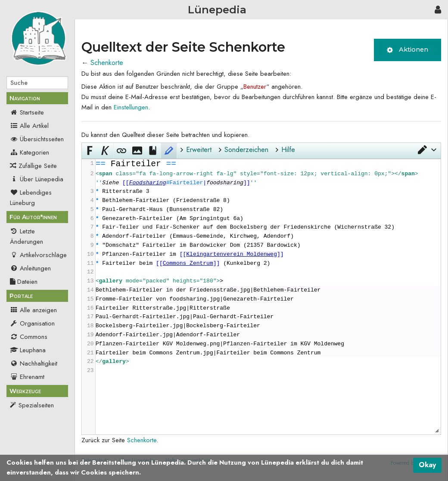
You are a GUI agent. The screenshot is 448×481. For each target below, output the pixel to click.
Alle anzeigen (33, 310)
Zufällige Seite (38, 166)
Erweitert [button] (199, 150)
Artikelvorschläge (38, 255)
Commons (29, 337)
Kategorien (30, 152)
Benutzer (255, 87)
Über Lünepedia (37, 179)
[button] (426, 150)
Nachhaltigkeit (34, 363)
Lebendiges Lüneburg (31, 198)
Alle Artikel (29, 126)
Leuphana (28, 350)
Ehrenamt (27, 377)
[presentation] (268, 267)
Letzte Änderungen (26, 236)
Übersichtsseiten (37, 139)
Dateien (24, 282)
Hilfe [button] (288, 150)
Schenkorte (107, 63)
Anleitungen (30, 268)
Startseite (27, 112)
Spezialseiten (36, 405)
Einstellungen (131, 107)
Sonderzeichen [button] (246, 150)
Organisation (32, 323)
